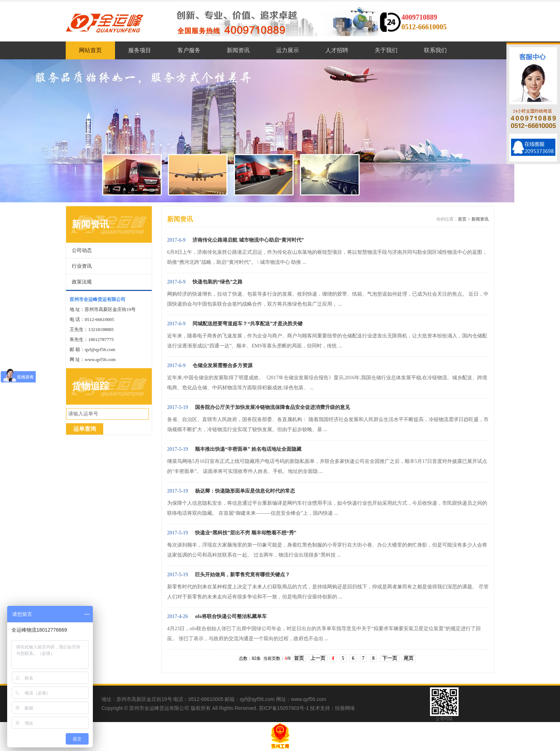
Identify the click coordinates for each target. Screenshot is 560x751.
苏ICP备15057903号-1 (284, 708)
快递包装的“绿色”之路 (217, 282)
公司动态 (82, 250)
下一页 (390, 658)
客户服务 (189, 50)
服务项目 (140, 50)
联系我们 (435, 50)
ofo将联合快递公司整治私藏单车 (231, 616)
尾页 (409, 658)
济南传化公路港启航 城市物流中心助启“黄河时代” (248, 240)
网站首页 (90, 50)
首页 (462, 219)
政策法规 (82, 282)
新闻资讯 (238, 50)
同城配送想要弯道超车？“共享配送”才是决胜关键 (247, 324)
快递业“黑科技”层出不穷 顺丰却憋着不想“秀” (246, 533)
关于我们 (386, 50)
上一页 (318, 658)
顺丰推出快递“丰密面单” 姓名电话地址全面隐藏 (248, 449)
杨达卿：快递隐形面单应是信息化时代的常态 (245, 491)
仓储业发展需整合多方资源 (222, 365)
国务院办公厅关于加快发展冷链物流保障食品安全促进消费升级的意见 (272, 407)
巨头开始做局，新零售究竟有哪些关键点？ (242, 575)
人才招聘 (337, 50)
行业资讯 (82, 266)
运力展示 (287, 50)
